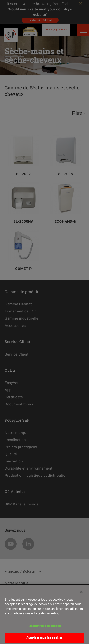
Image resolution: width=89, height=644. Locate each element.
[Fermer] (81, 595)
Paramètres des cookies (44, 629)
